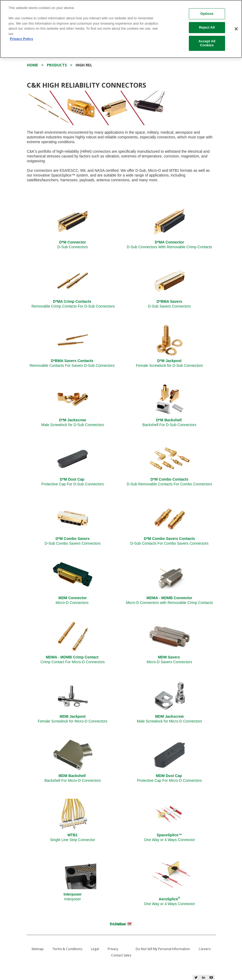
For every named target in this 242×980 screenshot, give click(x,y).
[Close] (236, 29)
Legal (95, 949)
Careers (205, 949)
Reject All (207, 27)
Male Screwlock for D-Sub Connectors (73, 422)
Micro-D (170, 660)
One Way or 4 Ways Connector (169, 837)
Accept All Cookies (207, 43)
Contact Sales (121, 955)
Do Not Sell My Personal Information (163, 949)
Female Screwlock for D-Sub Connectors (170, 363)
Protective (73, 482)
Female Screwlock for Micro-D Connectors (73, 719)
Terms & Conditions (67, 949)
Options (207, 14)
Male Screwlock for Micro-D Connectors (169, 719)
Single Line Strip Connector (72, 837)
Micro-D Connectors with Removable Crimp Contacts (169, 600)
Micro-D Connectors (72, 600)
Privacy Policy (21, 39)
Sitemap (38, 949)
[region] (121, 29)
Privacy (113, 949)
